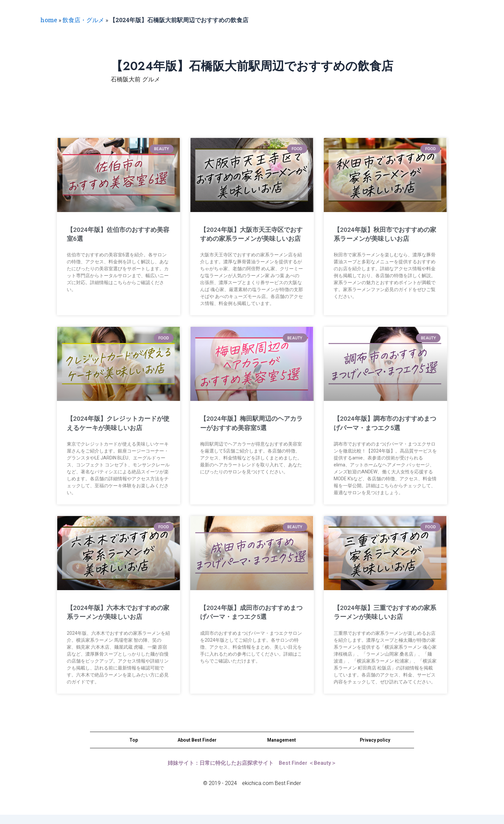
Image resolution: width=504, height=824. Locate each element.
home (49, 20)
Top (134, 749)
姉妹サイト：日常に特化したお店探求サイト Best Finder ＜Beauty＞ (252, 772)
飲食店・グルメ (83, 20)
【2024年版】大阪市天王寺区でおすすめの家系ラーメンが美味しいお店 (250, 239)
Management (282, 749)
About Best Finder (197, 749)
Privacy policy (375, 749)
